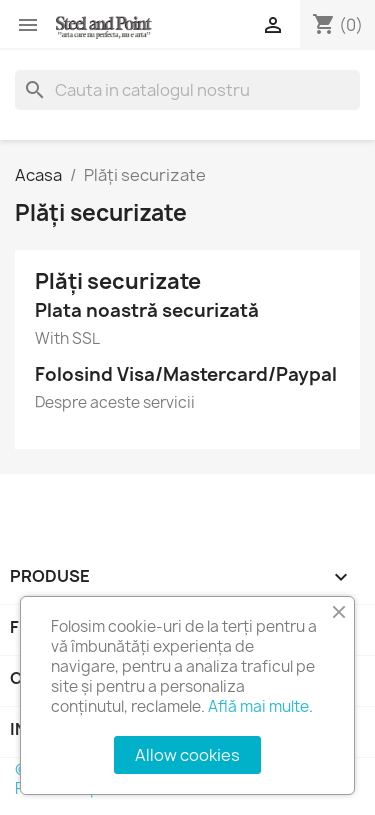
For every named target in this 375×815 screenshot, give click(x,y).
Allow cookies (187, 755)
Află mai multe (258, 706)
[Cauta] (187, 90)
